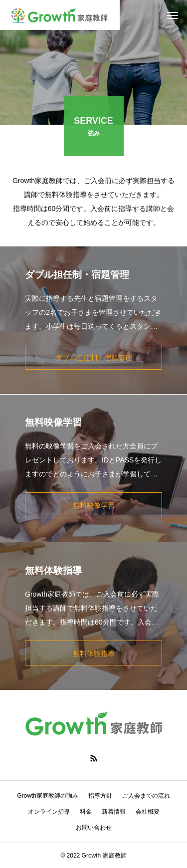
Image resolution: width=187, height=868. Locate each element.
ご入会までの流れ (146, 796)
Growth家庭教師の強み (48, 796)
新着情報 (114, 812)
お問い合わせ (94, 828)
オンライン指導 (49, 812)
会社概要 (148, 812)
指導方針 (100, 796)
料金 (86, 812)
